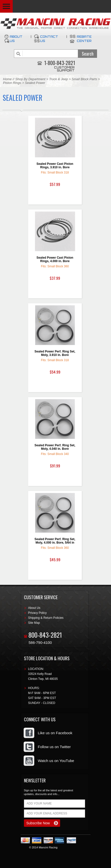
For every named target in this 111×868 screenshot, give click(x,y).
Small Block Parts (84, 79)
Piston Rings (12, 83)
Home (7, 79)
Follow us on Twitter (54, 747)
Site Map (34, 623)
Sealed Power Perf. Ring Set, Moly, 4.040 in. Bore (55, 447)
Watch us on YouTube (56, 761)
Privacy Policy (38, 613)
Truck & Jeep (59, 79)
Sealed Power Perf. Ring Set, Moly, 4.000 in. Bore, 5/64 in (55, 541)
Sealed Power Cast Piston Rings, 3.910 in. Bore (55, 166)
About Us (16, 39)
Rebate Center (84, 39)
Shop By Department (30, 79)
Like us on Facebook (55, 733)
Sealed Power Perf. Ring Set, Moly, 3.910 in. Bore (55, 353)
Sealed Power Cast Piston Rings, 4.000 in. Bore (55, 259)
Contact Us (49, 39)
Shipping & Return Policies (46, 618)
